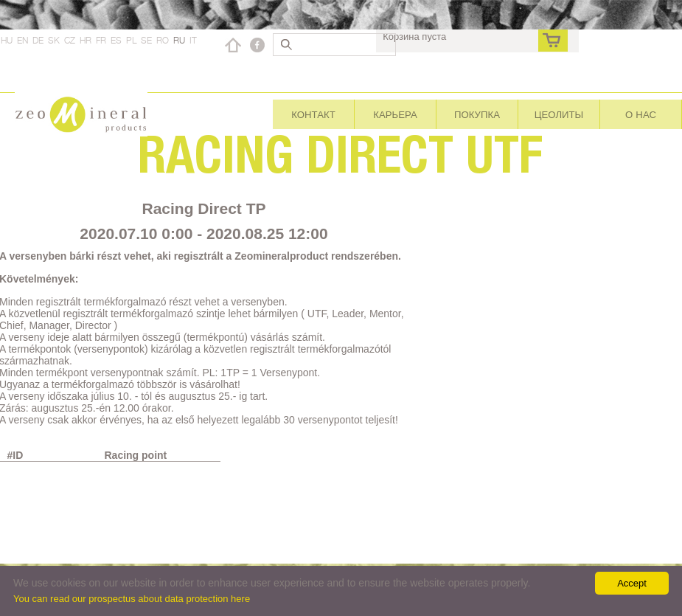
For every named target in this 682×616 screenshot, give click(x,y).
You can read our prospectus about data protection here (132, 599)
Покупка (477, 114)
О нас (641, 114)
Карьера (395, 114)
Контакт (313, 114)
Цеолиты (559, 114)
